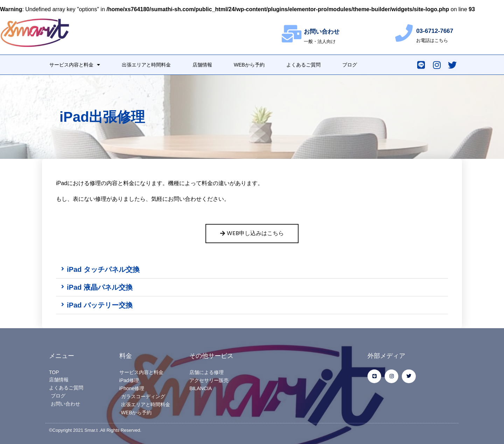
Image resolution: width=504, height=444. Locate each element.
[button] (252, 270)
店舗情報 (202, 65)
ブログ (350, 65)
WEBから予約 (249, 65)
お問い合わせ (322, 32)
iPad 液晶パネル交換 (100, 287)
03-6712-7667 (435, 31)
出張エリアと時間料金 (146, 65)
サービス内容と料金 (75, 65)
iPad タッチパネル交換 (103, 269)
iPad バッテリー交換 (100, 305)
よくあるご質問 (303, 65)
